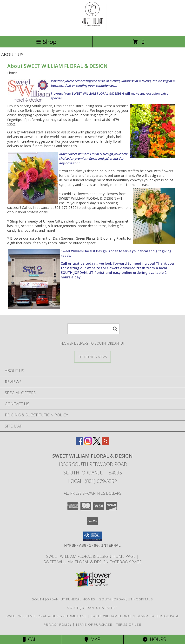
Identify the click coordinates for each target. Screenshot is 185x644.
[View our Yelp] (106, 443)
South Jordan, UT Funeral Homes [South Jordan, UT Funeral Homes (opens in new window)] (64, 599)
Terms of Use (129, 624)
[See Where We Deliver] (92, 357)
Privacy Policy (58, 624)
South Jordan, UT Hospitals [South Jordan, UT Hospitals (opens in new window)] (126, 599)
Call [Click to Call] (31, 639)
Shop (46, 42)
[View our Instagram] (88, 443)
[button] (93, 536)
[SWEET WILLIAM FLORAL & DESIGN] (92, 29)
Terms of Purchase (94, 624)
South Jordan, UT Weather (92, 608)
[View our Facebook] (79, 443)
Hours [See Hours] (154, 639)
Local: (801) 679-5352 (92, 481)
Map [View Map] (92, 639)
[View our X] (97, 443)
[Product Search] (93, 329)
